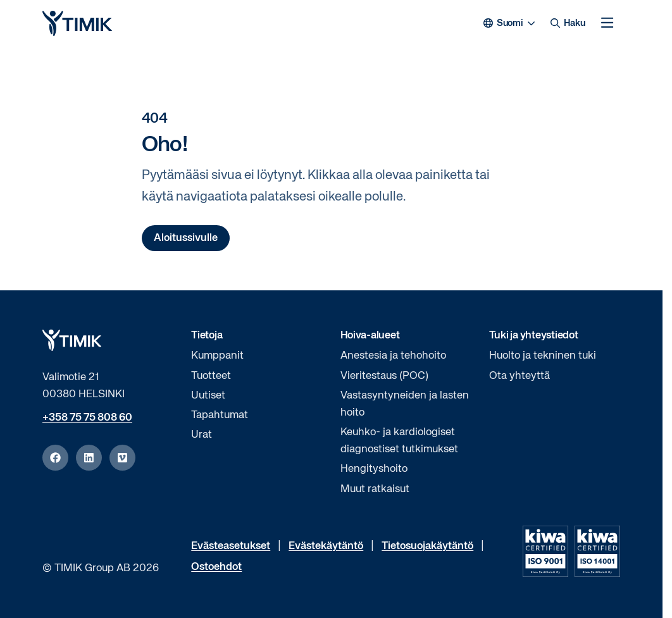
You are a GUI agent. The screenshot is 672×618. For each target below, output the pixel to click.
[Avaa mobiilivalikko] (607, 23)
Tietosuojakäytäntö (427, 546)
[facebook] (55, 458)
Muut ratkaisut (375, 489)
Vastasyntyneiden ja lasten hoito (405, 404)
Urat (202, 435)
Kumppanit (217, 356)
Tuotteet (211, 376)
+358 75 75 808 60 (87, 418)
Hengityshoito (374, 469)
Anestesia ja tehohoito (393, 356)
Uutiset (208, 396)
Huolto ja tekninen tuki (543, 356)
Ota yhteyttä (520, 376)
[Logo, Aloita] (77, 23)
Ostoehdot (216, 567)
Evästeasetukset (231, 546)
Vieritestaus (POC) (384, 376)
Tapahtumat (220, 415)
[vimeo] (122, 458)
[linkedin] (89, 458)
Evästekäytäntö (326, 546)
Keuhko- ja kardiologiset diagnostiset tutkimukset (399, 441)
